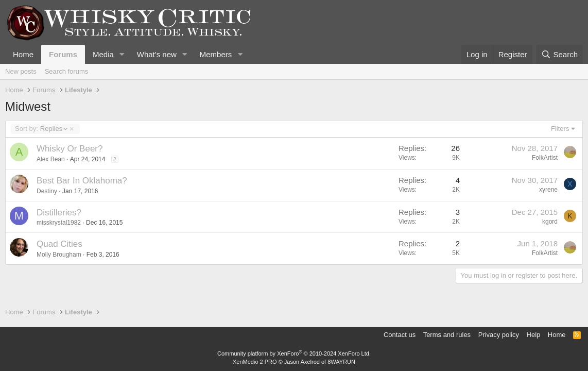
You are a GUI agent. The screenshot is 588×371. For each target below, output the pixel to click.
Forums (63, 54)
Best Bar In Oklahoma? (82, 181)
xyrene (548, 190)
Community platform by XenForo (294, 353)
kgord (550, 222)
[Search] (559, 54)
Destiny (47, 191)
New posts (21, 71)
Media (103, 54)
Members (216, 54)
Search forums (67, 71)
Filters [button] (560, 129)
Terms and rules (447, 335)
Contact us (400, 335)
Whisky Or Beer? (70, 149)
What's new (157, 54)
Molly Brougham (59, 255)
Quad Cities (59, 244)
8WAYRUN (341, 362)
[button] (122, 54)
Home (23, 54)
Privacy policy (499, 335)
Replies (41, 129)
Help (534, 335)
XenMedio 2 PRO (255, 362)
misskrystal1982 (59, 223)
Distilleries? (59, 213)
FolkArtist (545, 158)
